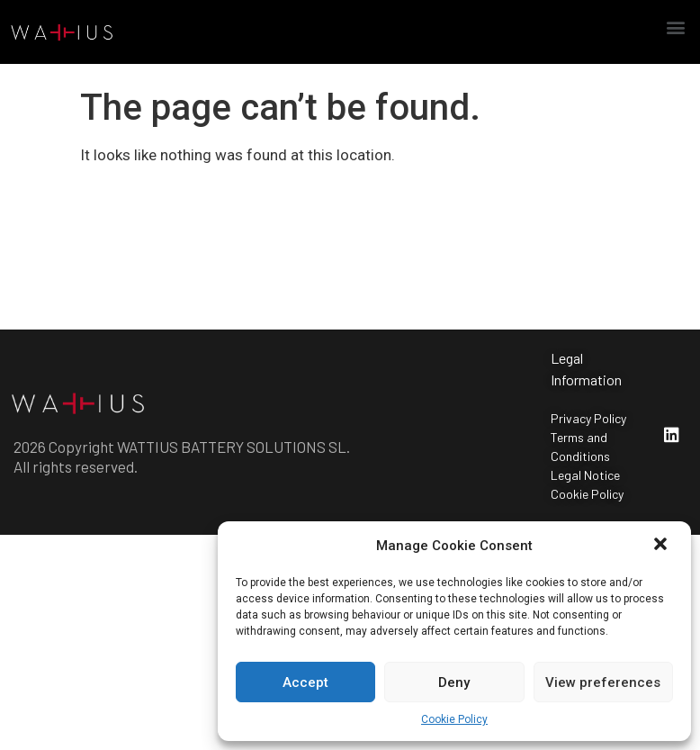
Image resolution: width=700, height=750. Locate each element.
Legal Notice (585, 475)
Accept (305, 682)
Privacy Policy (588, 418)
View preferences (603, 682)
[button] (662, 546)
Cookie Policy (454, 719)
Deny (454, 682)
